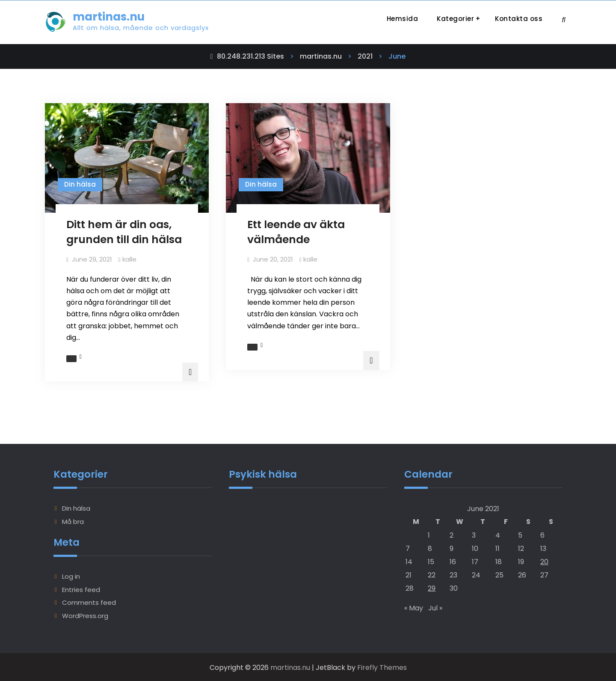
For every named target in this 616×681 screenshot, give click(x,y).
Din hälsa (80, 184)
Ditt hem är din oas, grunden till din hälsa (124, 232)
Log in (71, 575)
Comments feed (89, 602)
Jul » (435, 607)
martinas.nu (109, 17)
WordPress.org (85, 615)
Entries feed (81, 589)
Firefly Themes (382, 667)
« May (414, 607)
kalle (129, 259)
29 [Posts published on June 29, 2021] (432, 587)
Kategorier (455, 19)
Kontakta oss (519, 19)
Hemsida (403, 19)
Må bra (73, 520)
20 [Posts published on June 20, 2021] (544, 561)
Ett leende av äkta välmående (296, 232)
